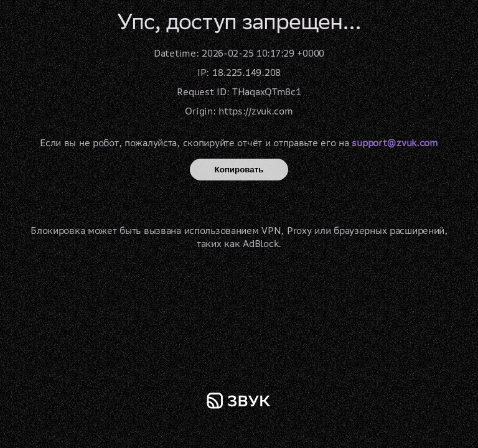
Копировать (239, 170)
